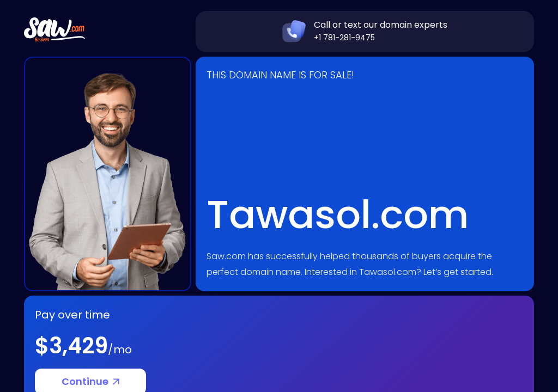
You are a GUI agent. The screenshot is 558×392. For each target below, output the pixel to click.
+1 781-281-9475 (344, 38)
